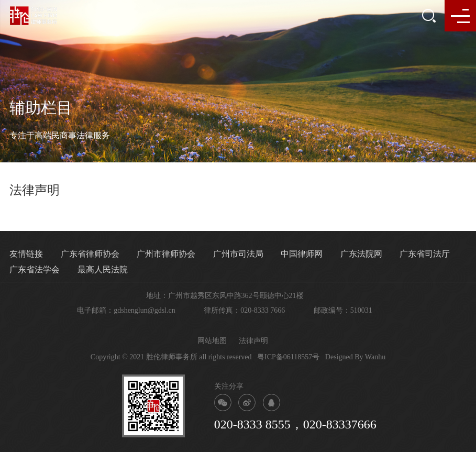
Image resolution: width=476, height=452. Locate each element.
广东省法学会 (35, 269)
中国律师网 (302, 254)
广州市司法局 (238, 254)
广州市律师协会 (166, 254)
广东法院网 (361, 254)
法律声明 (253, 341)
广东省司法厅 (425, 254)
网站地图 (212, 341)
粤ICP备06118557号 (288, 357)
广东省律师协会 (90, 254)
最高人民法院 (103, 269)
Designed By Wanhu (355, 357)
